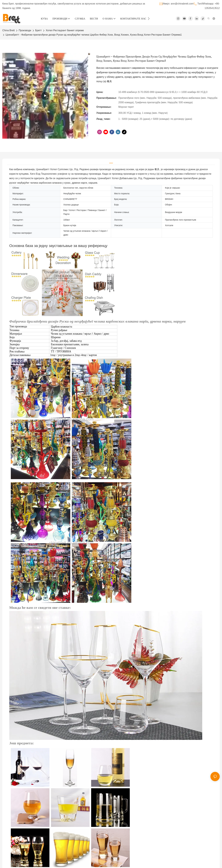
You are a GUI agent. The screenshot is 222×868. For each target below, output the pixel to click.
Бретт (38, 30)
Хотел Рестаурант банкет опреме (65, 30)
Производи (25, 30)
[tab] (111, 162)
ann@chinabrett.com (182, 4)
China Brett (8, 30)
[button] (149, 19)
